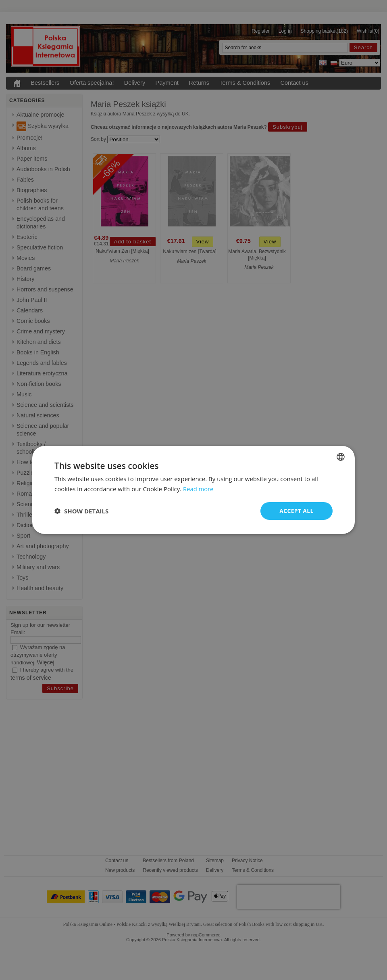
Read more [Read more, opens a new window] (199, 489)
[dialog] (193, 490)
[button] (81, 511)
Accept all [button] (296, 511)
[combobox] (341, 457)
